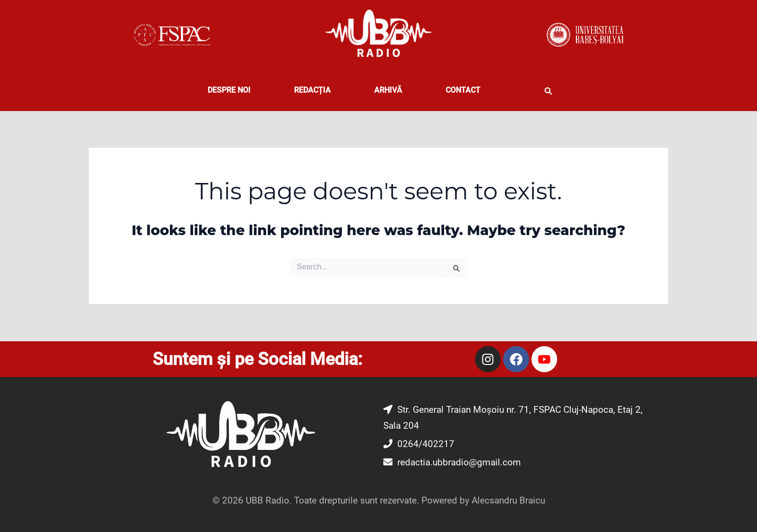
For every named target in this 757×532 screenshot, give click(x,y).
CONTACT (463, 90)
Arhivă (388, 90)
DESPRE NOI (229, 90)
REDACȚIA (312, 90)
